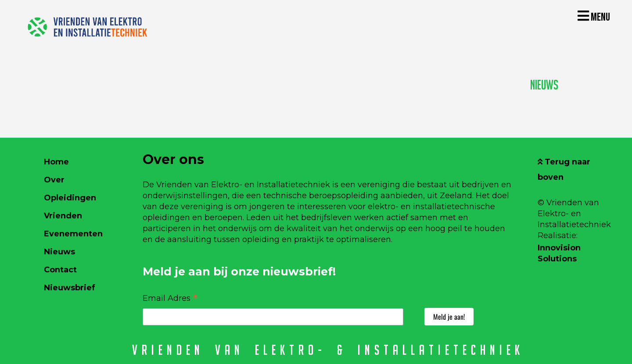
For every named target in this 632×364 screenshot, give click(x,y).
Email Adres (170, 298)
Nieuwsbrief (70, 288)
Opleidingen (70, 198)
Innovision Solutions (559, 253)
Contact (60, 270)
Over (54, 180)
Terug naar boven (564, 170)
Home (56, 162)
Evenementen (73, 234)
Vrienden (63, 216)
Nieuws (544, 85)
